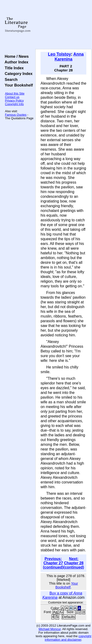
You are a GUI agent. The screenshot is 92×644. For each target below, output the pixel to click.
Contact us (12, 97)
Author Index (15, 62)
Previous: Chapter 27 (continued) (53, 563)
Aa (55, 612)
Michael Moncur (50, 629)
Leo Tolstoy (59, 54)
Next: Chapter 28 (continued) (74, 563)
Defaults (69, 617)
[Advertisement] (63, 25)
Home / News (16, 56)
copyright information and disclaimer (68, 638)
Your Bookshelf (18, 85)
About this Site (15, 93)
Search (10, 79)
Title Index (13, 68)
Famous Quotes (16, 115)
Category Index (18, 74)
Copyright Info (14, 104)
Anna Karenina (69, 57)
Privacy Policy (14, 101)
